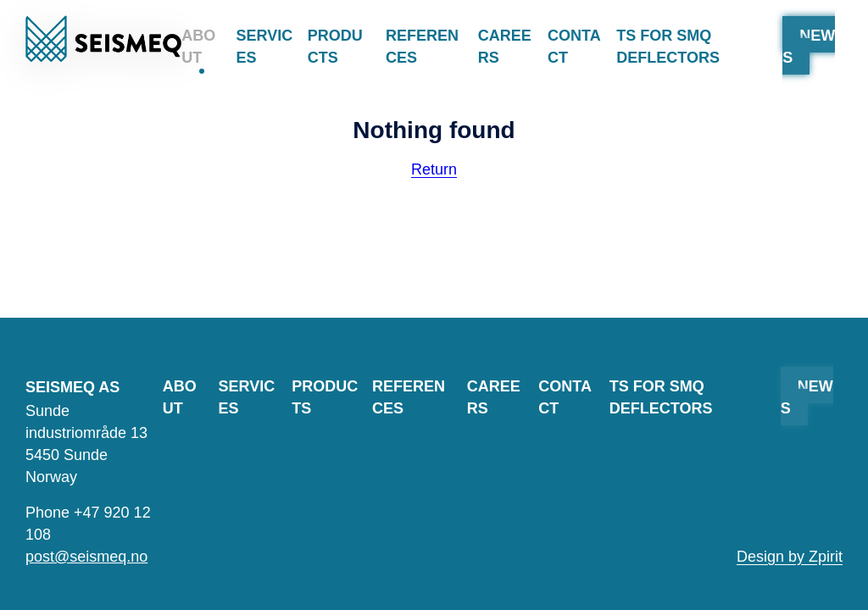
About (198, 50)
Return (434, 169)
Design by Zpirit (790, 557)
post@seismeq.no (86, 557)
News (809, 47)
